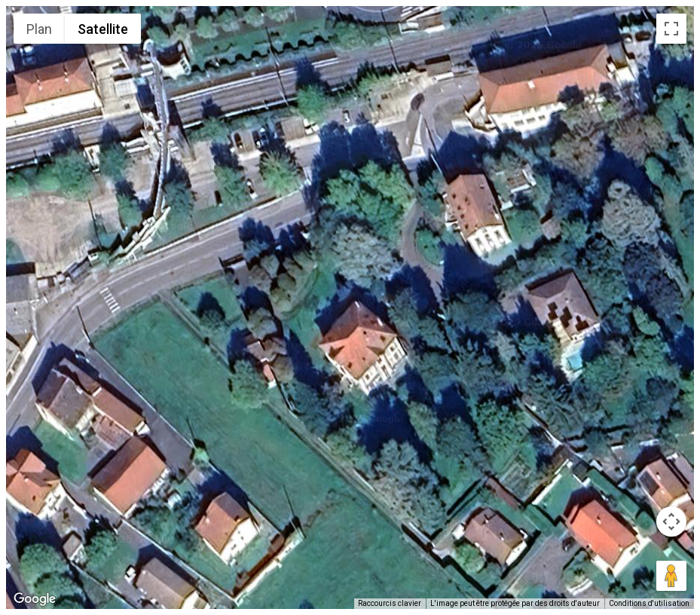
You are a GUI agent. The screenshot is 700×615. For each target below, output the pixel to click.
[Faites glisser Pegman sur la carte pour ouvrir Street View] (671, 576)
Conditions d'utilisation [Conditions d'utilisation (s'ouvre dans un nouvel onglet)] (649, 603)
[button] (350, 298)
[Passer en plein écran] (671, 29)
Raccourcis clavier (390, 603)
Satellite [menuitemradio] (103, 29)
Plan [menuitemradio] (39, 29)
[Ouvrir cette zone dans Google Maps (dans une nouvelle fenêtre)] (35, 599)
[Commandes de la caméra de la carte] (671, 522)
